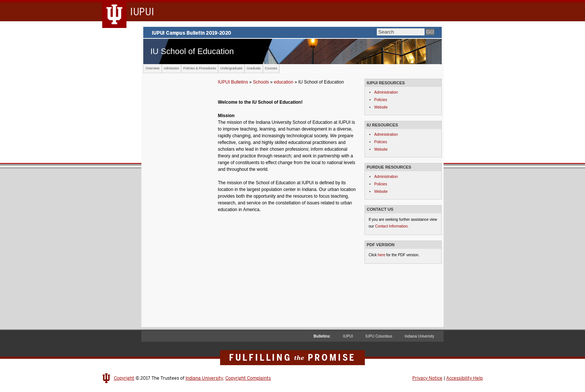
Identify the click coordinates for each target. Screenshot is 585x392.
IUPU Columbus (379, 336)
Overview (153, 68)
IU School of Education (192, 51)
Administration (386, 92)
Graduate (254, 68)
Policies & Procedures (200, 68)
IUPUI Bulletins (233, 82)
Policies (381, 100)
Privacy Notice (427, 378)
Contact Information (391, 226)
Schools (261, 82)
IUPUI (348, 336)
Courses (271, 68)
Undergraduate (231, 68)
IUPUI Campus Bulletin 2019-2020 (292, 32)
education (284, 82)
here (381, 255)
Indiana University (420, 336)
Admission (172, 68)
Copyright (124, 378)
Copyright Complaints (248, 378)
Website (381, 107)
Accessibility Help (464, 378)
